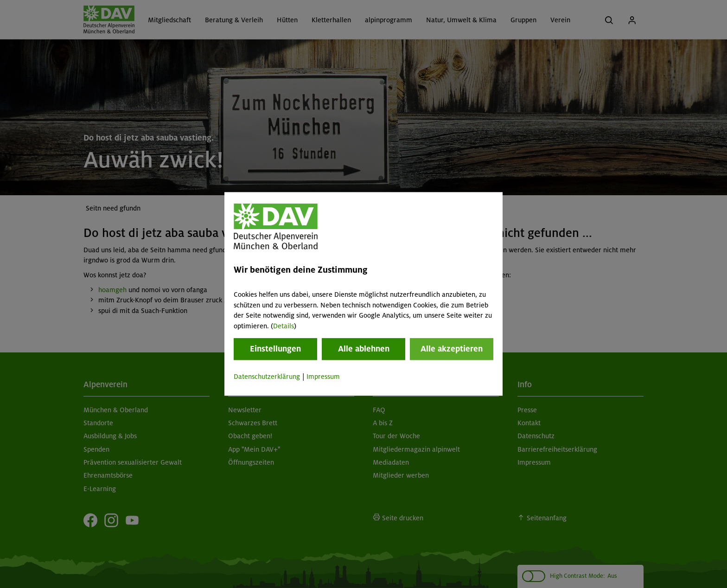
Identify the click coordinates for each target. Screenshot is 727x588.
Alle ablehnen (364, 349)
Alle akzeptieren (452, 349)
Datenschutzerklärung (267, 377)
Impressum (323, 377)
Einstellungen (275, 349)
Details (284, 326)
